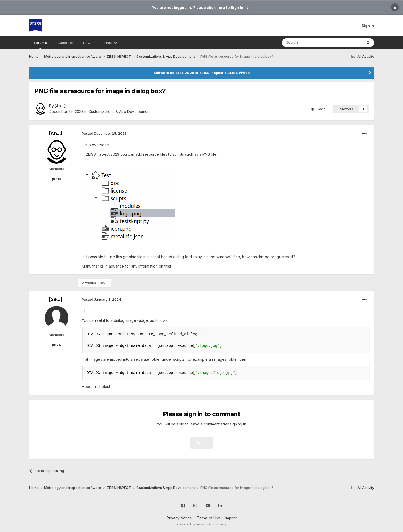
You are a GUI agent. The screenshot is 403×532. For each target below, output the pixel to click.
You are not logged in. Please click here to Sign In (198, 7)
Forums (40, 45)
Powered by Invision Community (202, 524)
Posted (104, 133)
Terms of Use (209, 518)
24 (56, 345)
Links (111, 43)
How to (89, 43)
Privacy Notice (179, 518)
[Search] (309, 43)
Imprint (231, 518)
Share (318, 109)
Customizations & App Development (120, 111)
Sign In (368, 26)
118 (56, 179)
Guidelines (65, 43)
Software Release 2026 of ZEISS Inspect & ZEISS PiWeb (201, 73)
